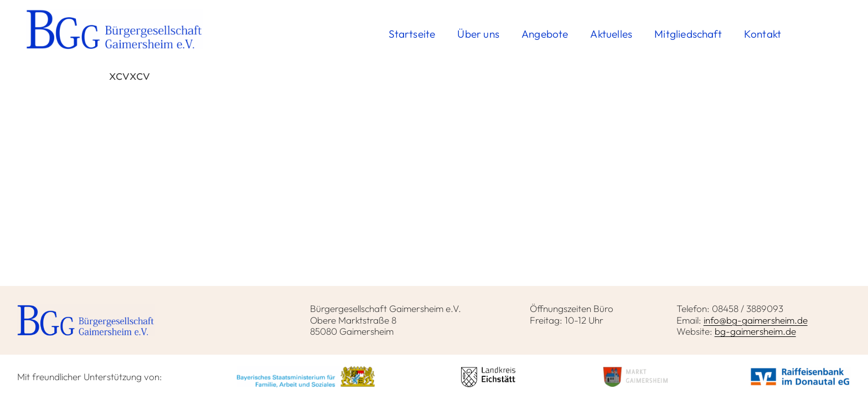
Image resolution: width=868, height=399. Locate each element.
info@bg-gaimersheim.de (756, 320)
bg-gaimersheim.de (755, 331)
